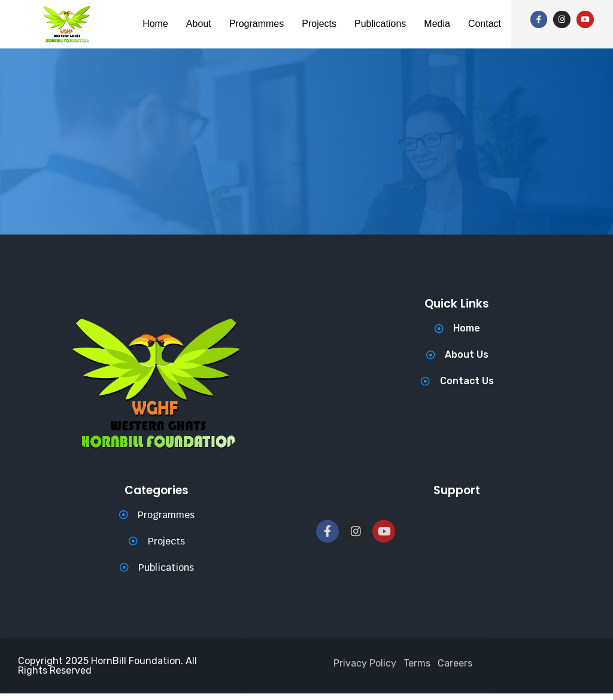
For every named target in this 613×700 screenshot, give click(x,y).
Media (479, 13)
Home (164, 13)
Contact (322, 41)
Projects (347, 13)
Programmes (277, 13)
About (211, 13)
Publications (416, 13)
